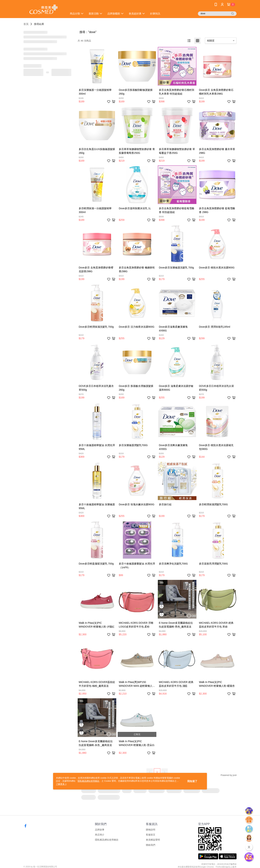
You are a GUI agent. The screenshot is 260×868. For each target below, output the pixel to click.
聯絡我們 (151, 845)
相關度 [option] (211, 41)
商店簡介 (100, 835)
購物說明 (151, 830)
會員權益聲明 (153, 840)
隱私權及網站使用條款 (107, 840)
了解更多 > (61, 784)
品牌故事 (100, 830)
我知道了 (192, 781)
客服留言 (151, 835)
